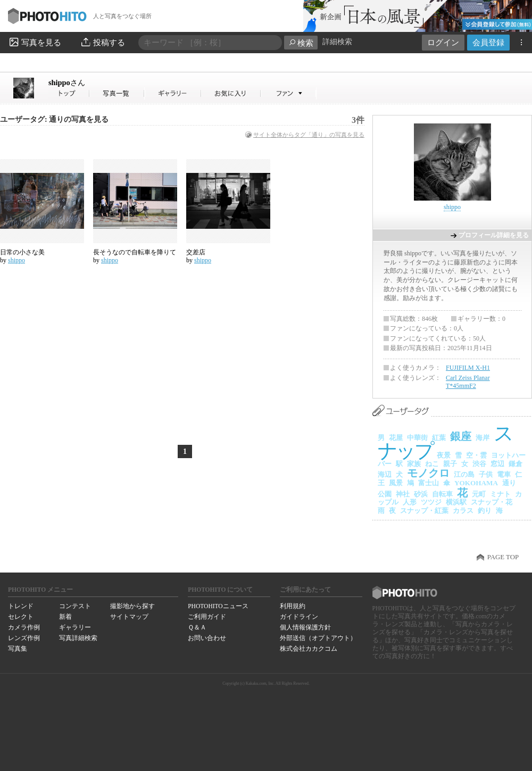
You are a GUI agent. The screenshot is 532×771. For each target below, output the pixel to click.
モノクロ (428, 473)
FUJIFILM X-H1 (468, 368)
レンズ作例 (24, 638)
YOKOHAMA (476, 483)
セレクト (21, 617)
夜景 (444, 455)
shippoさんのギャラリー (173, 93)
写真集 (18, 649)
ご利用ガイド (207, 617)
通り (509, 483)
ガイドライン (299, 617)
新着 (65, 617)
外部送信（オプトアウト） (318, 638)
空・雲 (476, 455)
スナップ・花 (492, 502)
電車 (504, 474)
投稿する (102, 42)
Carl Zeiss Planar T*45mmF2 (468, 382)
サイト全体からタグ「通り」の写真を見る (309, 135)
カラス (463, 511)
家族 (414, 464)
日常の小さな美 (22, 252)
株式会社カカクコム (309, 649)
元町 (479, 494)
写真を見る (35, 42)
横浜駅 (456, 502)
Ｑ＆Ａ (197, 627)
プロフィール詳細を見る (494, 235)
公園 (385, 494)
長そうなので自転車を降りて (135, 252)
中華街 (417, 438)
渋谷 (479, 464)
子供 (486, 474)
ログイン (443, 42)
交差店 (196, 252)
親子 (450, 464)
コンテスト (75, 606)
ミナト (500, 494)
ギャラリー (75, 627)
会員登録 (488, 42)
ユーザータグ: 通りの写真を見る (54, 119)
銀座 (461, 436)
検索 (301, 43)
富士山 (429, 483)
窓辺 (497, 464)
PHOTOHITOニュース (218, 606)
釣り (485, 511)
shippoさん (69, 93)
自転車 (442, 494)
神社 (403, 494)
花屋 (396, 438)
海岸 (483, 438)
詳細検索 (337, 42)
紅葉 (439, 438)
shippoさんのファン (289, 93)
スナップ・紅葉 (424, 511)
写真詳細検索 (78, 638)
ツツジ (431, 502)
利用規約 (293, 606)
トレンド (21, 606)
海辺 (385, 474)
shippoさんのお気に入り (231, 93)
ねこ (432, 464)
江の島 (464, 474)
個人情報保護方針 (305, 627)
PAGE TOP (503, 557)
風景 (396, 483)
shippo (67, 82)
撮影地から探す (132, 606)
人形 (410, 502)
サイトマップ (129, 617)
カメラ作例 (24, 627)
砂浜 (421, 494)
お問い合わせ (207, 638)
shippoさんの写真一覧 (117, 93)
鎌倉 (516, 464)
